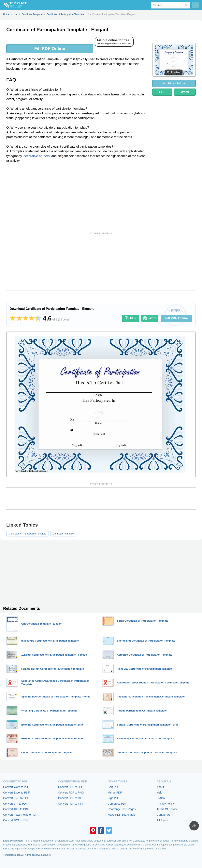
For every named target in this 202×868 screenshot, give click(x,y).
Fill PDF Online (50, 49)
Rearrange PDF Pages (122, 809)
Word (185, 92)
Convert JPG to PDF (16, 820)
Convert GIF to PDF (15, 804)
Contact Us (163, 815)
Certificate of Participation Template (28, 534)
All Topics (162, 820)
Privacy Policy (165, 804)
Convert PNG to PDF (16, 798)
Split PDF (114, 787)
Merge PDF (115, 793)
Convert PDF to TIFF (71, 804)
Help (159, 793)
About (160, 787)
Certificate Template (63, 534)
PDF (162, 92)
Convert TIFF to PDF (16, 809)
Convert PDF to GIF (70, 798)
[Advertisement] (77, 197)
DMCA (161, 798)
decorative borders (37, 156)
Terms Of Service (167, 809)
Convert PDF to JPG (71, 787)
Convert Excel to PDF (16, 793)
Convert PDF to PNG (71, 793)
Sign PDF (114, 798)
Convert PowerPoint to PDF (20, 815)
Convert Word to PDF (16, 787)
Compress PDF (117, 804)
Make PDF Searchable (122, 815)
